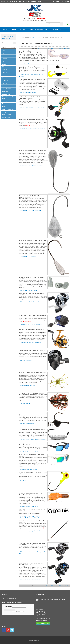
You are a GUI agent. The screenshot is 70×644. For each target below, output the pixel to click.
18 (62, 48)
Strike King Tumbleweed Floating (28, 385)
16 (59, 48)
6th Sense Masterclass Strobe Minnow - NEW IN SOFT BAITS (51, 599)
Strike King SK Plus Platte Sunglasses (29, 469)
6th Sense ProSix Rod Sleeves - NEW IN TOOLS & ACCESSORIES (49, 603)
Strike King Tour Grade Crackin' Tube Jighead (30, 210)
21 (67, 48)
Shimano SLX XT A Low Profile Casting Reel (30, 579)
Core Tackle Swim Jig (25, 403)
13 (54, 48)
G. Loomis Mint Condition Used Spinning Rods (30, 517)
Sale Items (39, 29)
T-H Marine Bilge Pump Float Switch (28, 92)
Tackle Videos (57, 29)
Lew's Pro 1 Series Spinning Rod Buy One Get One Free (33, 530)
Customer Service (12, 1)
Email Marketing (16, 612)
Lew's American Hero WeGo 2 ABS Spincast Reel (31, 324)
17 (61, 48)
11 (51, 48)
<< (39, 48)
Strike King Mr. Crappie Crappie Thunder (29, 506)
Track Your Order (36, 1)
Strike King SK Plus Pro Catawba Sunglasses (30, 451)
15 (58, 48)
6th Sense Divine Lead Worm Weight (28, 290)
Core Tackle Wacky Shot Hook (27, 423)
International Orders (24, 1)
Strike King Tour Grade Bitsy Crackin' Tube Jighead (32, 165)
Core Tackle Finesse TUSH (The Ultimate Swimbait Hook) (33, 439)
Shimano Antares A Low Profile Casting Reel (30, 301)
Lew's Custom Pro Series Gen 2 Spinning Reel (30, 342)
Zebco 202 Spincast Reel (26, 360)
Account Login (65, 1)
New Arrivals (16, 29)
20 (66, 48)
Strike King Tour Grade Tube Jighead (28, 256)
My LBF (48, 29)
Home (3, 1)
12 (53, 48)
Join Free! (56, 1)
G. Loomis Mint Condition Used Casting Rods (30, 516)
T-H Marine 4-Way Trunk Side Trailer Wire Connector (32, 107)
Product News (28, 29)
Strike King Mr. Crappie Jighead (27, 480)
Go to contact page (43, 622)
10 (50, 48)
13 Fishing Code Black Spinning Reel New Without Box (32, 128)
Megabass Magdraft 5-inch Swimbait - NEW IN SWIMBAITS (52, 597)
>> (69, 48)
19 (64, 48)
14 (56, 48)
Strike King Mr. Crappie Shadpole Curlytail (30, 63)
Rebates (6, 29)
